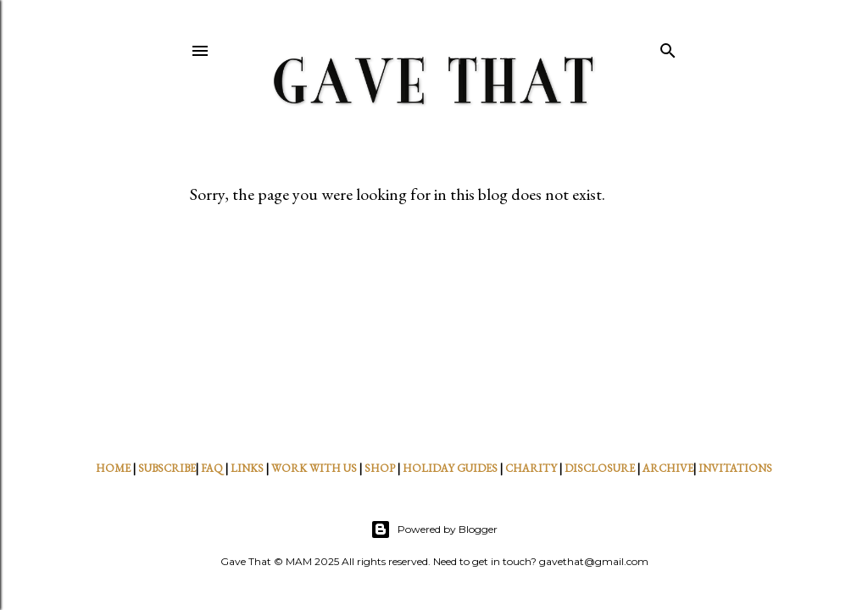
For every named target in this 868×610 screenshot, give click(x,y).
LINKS (247, 468)
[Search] (668, 47)
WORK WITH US (314, 468)
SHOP (380, 468)
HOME (113, 468)
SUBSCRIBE (167, 468)
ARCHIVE (668, 468)
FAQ (212, 468)
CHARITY (531, 468)
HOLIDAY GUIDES (450, 468)
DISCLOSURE (600, 468)
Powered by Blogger (434, 530)
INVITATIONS (735, 468)
